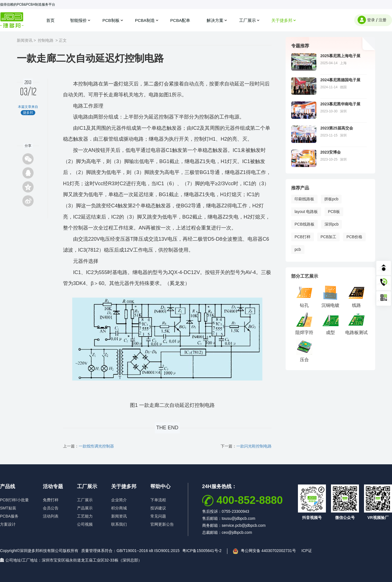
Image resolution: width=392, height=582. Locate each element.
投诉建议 (158, 508)
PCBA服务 (9, 516)
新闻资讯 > (26, 40)
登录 (371, 20)
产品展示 (85, 508)
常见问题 (158, 516)
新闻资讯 (119, 516)
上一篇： (88, 446)
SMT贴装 (8, 508)
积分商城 (119, 508)
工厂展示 (248, 20)
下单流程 (158, 500)
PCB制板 (111, 20)
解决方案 (215, 20)
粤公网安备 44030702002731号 (268, 551)
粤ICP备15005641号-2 (202, 551)
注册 (382, 20)
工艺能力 (85, 516)
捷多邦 (12, 20)
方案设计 (8, 524)
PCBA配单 (181, 20)
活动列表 (51, 516)
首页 (50, 20)
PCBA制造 (145, 20)
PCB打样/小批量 (14, 500)
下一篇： (246, 446)
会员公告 (51, 508)
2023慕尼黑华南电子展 (340, 104)
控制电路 (46, 40)
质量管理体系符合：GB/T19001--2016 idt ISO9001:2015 (130, 551)
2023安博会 (331, 152)
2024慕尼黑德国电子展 (340, 80)
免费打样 (51, 500)
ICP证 (307, 551)
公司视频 (85, 524)
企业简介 (119, 500)
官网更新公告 (162, 524)
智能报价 (78, 20)
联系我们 (119, 524)
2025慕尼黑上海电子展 (340, 56)
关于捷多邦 (282, 20)
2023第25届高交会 (337, 128)
